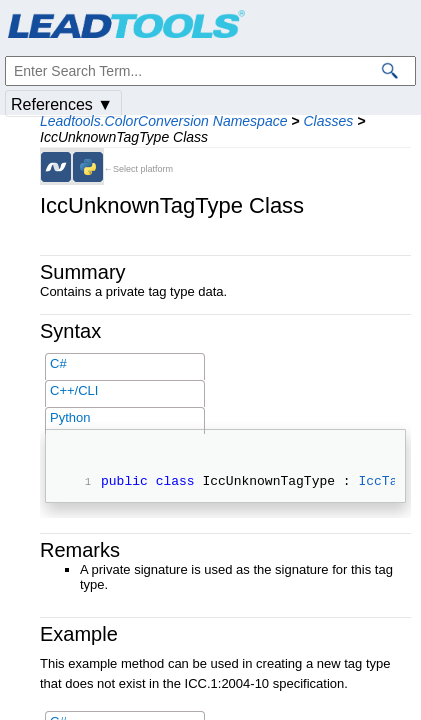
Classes (328, 121)
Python (70, 417)
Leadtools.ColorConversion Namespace (163, 121)
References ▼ (62, 104)
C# (58, 363)
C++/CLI (74, 390)
